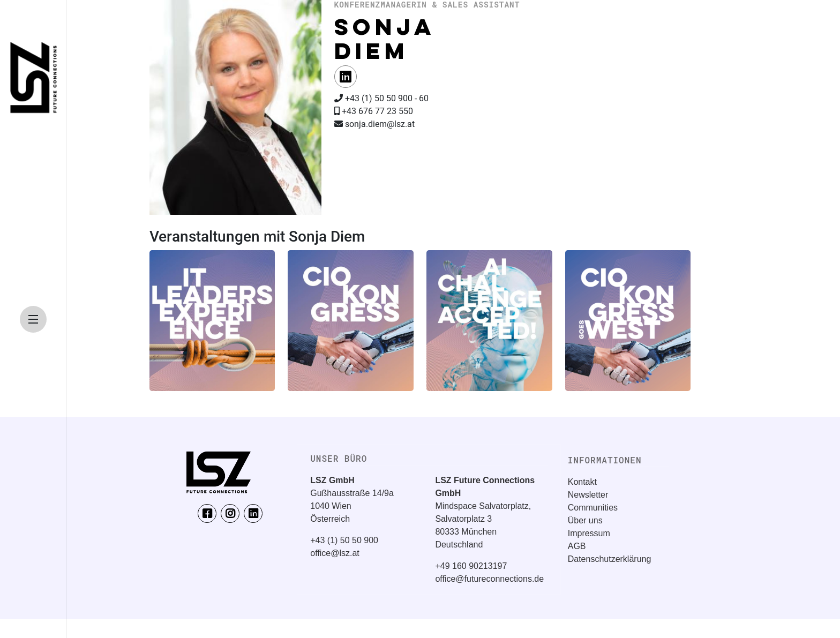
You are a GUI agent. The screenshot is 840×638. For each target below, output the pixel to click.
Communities (593, 508)
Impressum (589, 533)
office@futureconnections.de (489, 579)
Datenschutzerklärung (610, 559)
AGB (577, 546)
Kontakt (582, 482)
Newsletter (588, 495)
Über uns (585, 520)
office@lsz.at (335, 553)
